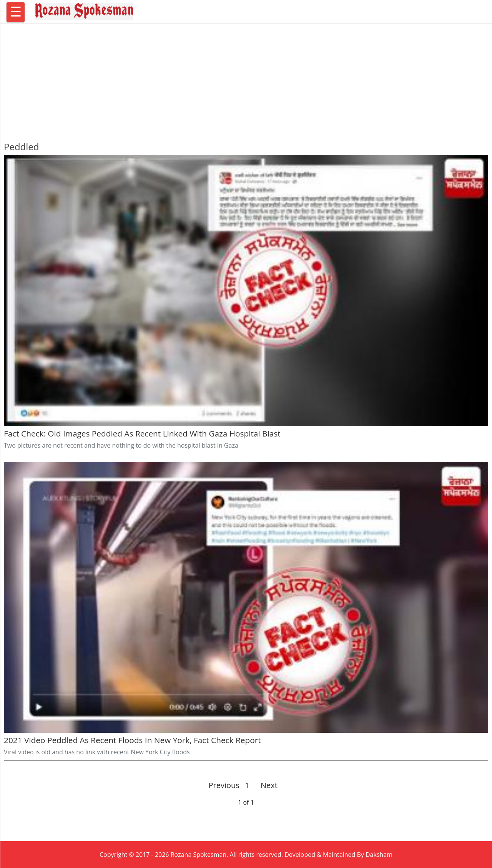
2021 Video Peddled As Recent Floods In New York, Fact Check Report (132, 740)
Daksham (379, 855)
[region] (246, 79)
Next (266, 785)
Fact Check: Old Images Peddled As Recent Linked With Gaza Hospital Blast (142, 433)
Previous (224, 785)
